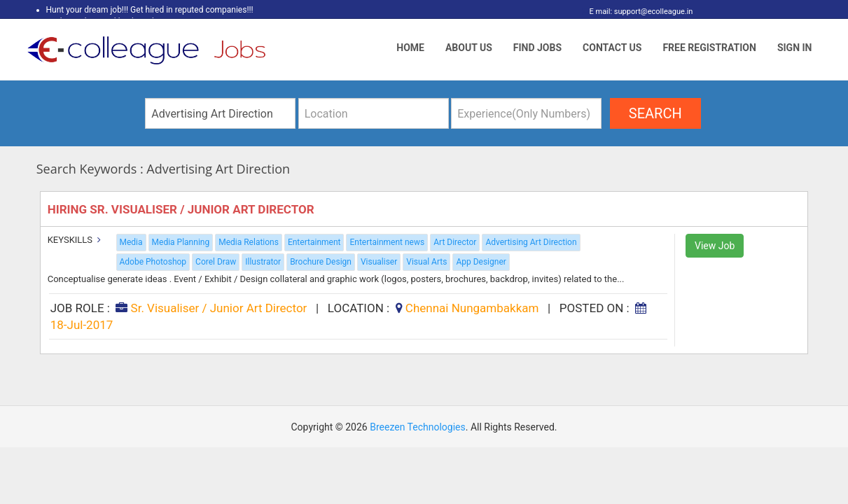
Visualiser (379, 262)
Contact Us (612, 48)
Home (410, 48)
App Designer (481, 262)
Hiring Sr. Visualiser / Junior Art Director (182, 209)
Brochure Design (321, 262)
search (655, 113)
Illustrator (263, 262)
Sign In (795, 48)
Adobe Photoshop (153, 262)
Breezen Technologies (418, 427)
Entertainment (314, 242)
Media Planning (181, 242)
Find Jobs (537, 48)
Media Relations (249, 242)
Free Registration (709, 48)
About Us (469, 48)
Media (131, 242)
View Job (715, 246)
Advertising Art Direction (531, 242)
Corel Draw (216, 262)
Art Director (455, 242)
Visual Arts (426, 262)
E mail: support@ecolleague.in (638, 12)
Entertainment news (387, 242)
